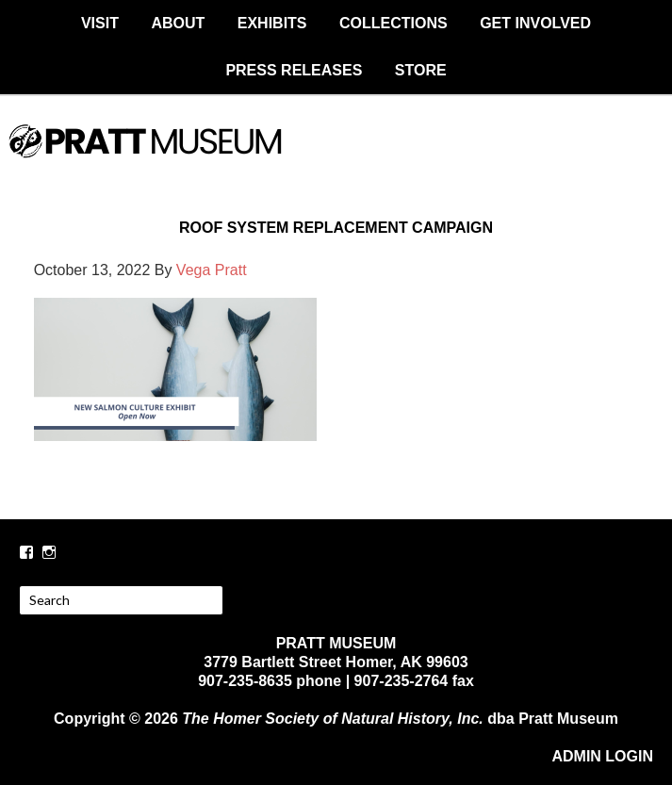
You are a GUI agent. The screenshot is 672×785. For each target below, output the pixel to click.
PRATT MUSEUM (336, 157)
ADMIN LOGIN (602, 756)
